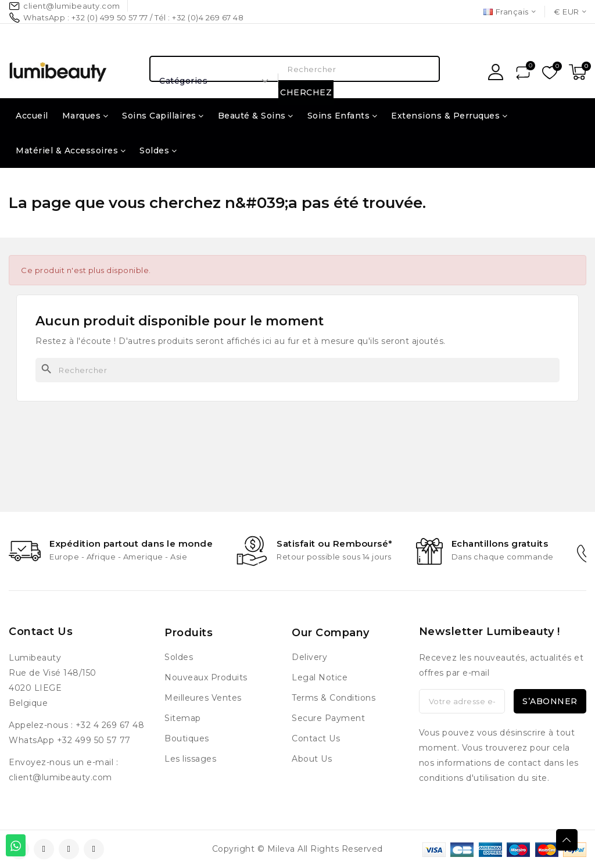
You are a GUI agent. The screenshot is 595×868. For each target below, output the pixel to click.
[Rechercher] (297, 370)
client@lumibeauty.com (60, 777)
